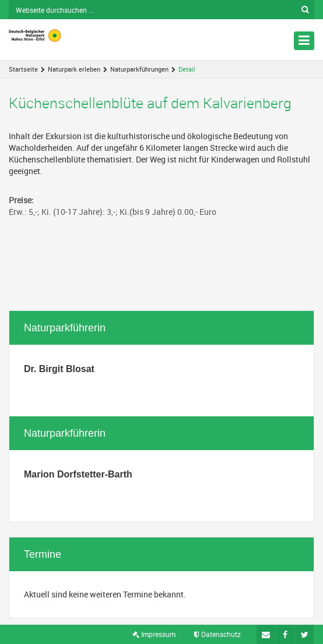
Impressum (154, 634)
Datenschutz (217, 634)
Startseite (23, 69)
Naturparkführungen (139, 69)
